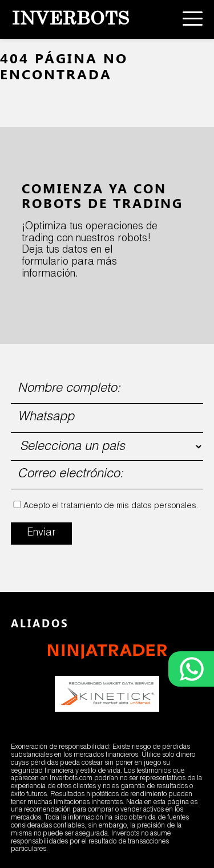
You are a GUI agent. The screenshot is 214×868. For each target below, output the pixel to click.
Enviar (41, 533)
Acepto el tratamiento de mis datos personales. (111, 506)
